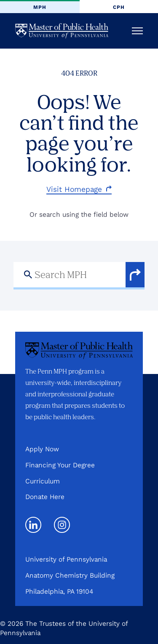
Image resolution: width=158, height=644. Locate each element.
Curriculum (43, 481)
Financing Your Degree (60, 465)
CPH (119, 7)
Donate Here (45, 497)
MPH (40, 7)
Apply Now (42, 449)
